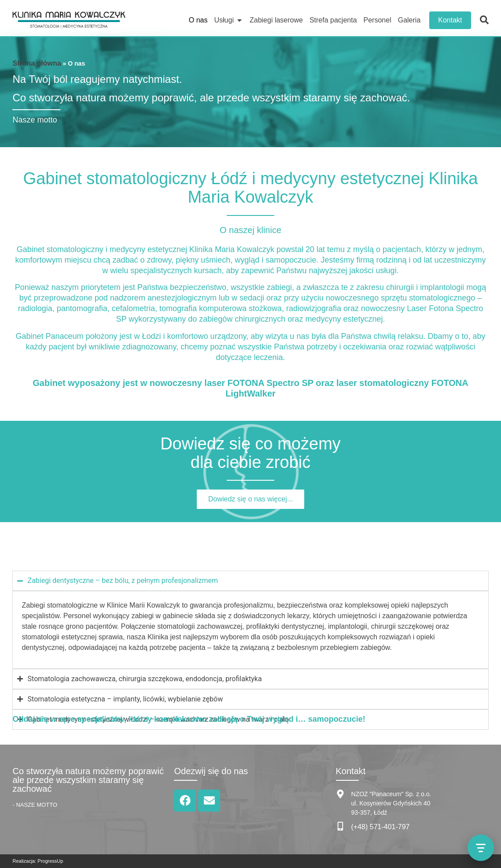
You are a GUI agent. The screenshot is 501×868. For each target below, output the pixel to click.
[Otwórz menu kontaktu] (481, 848)
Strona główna (37, 63)
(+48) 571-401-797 (381, 827)
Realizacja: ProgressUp (38, 861)
